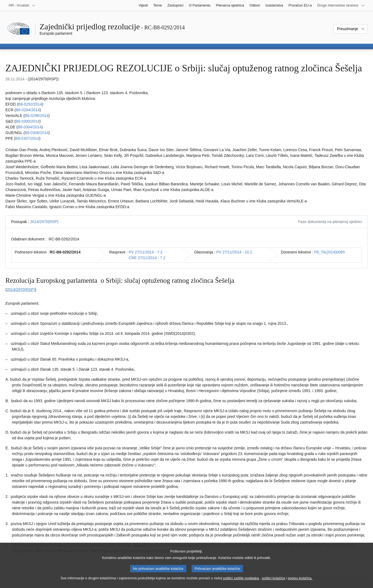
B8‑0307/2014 (27, 138)
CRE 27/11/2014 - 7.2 (147, 258)
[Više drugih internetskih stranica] (341, 5)
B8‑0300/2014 (27, 121)
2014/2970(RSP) (44, 222)
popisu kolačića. (300, 580)
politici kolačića (273, 580)
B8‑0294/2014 (28, 110)
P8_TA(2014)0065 (329, 252)
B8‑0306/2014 (37, 133)
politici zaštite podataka (241, 580)
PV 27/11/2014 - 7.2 (146, 252)
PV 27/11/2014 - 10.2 (234, 252)
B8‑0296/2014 (37, 116)
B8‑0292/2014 (30, 104)
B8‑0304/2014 (30, 127)
